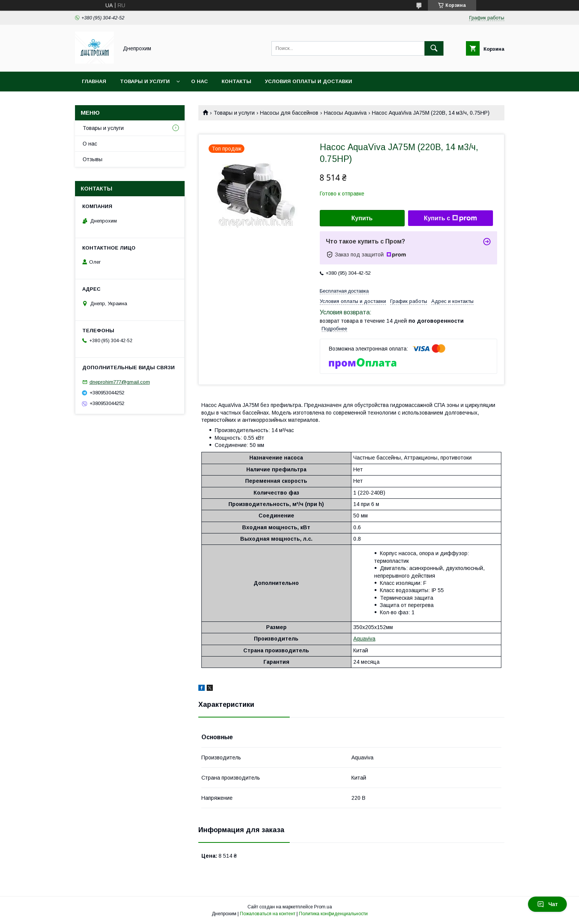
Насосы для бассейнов (289, 113)
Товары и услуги (145, 81)
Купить (362, 218)
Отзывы (93, 159)
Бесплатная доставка (344, 291)
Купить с (450, 218)
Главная (94, 81)
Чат (547, 904)
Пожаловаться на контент (268, 914)
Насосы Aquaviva (345, 113)
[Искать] (434, 48)
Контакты (236, 81)
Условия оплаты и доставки (309, 81)
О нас (199, 81)
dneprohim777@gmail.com (120, 382)
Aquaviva (364, 639)
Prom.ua (323, 907)
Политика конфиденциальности (333, 914)
